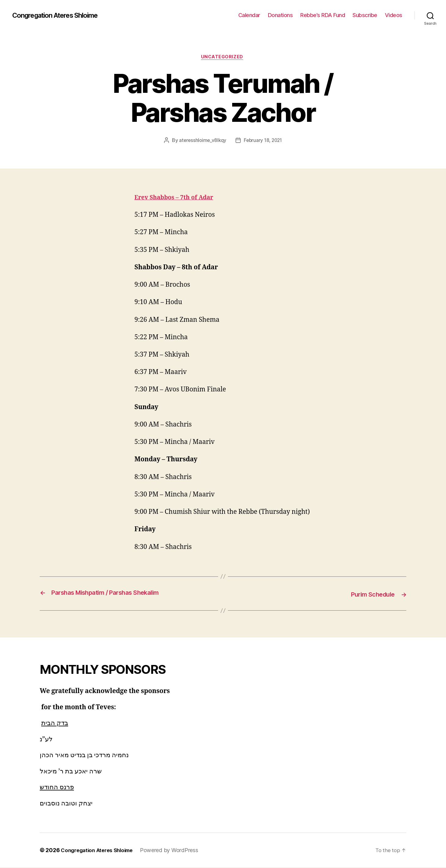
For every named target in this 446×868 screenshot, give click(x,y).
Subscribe (365, 15)
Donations (280, 15)
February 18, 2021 (264, 141)
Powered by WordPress (175, 851)
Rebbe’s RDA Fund (323, 15)
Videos (394, 15)
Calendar (249, 15)
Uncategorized (223, 58)
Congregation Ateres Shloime (61, 15)
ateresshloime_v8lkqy (202, 141)
